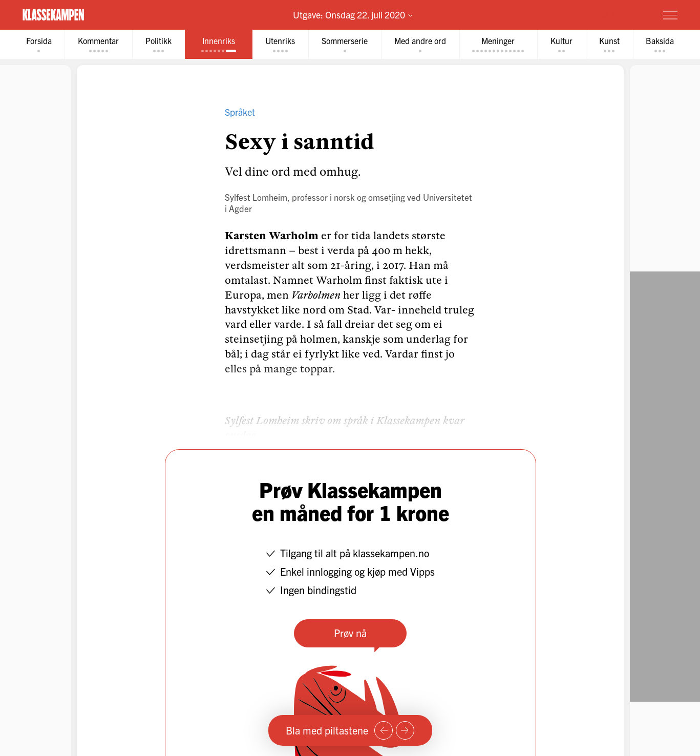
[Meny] (670, 15)
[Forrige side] (384, 730)
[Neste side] (405, 730)
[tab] (38, 44)
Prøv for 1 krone (609, 14)
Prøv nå (350, 633)
